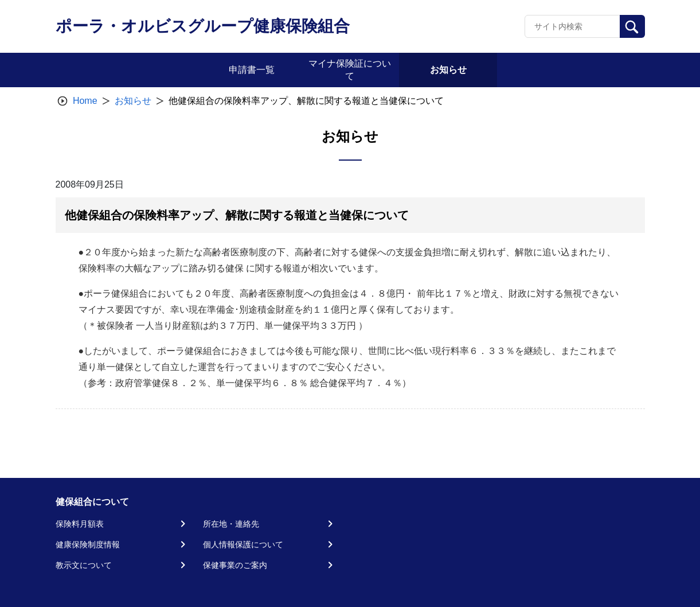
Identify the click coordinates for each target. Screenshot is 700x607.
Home (85, 101)
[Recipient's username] (572, 26)
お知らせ (133, 101)
